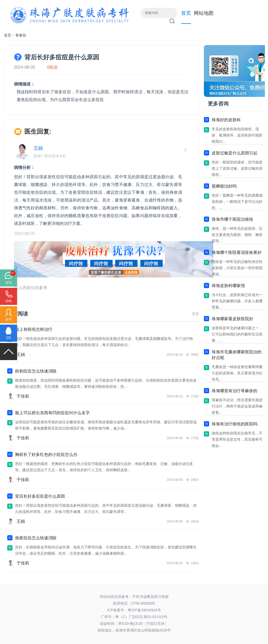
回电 (9, 301)
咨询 (9, 283)
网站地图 (204, 13)
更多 (196, 314)
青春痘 (21, 35)
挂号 (9, 319)
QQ (9, 338)
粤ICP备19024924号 (144, 610)
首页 (186, 13)
